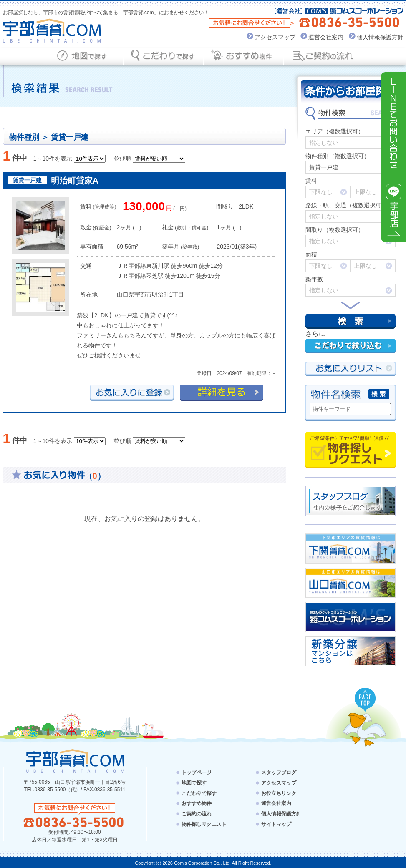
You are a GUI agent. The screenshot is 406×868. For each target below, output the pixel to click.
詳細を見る (222, 393)
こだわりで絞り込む (351, 346)
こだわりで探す (199, 793)
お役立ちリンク (279, 793)
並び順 (122, 159)
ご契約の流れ (197, 814)
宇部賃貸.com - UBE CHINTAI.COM (75, 761)
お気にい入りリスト (351, 369)
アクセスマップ (275, 37)
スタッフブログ (279, 772)
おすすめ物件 (197, 803)
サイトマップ (276, 824)
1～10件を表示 (53, 159)
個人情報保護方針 (380, 37)
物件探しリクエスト (351, 450)
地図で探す (194, 783)
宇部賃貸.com (52, 31)
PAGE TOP (366, 700)
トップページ (197, 772)
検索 (351, 321)
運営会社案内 (326, 37)
